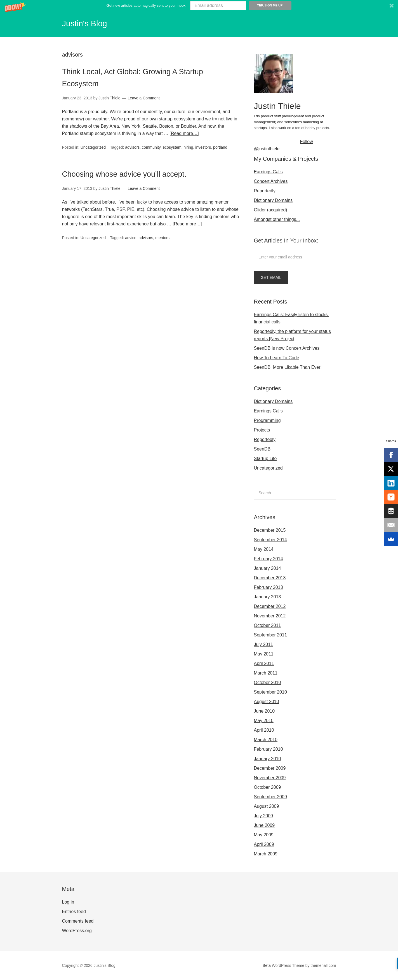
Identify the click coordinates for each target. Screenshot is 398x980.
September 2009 (270, 797)
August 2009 (267, 806)
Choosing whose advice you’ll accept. (146, 173)
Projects (262, 430)
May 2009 (264, 835)
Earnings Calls (268, 172)
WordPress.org (77, 931)
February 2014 (269, 559)
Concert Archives (271, 181)
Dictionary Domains (273, 200)
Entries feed (74, 912)
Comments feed (78, 921)
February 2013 (269, 587)
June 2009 (264, 825)
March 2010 (266, 740)
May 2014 (264, 549)
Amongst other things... (277, 219)
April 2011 (264, 663)
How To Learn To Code (277, 358)
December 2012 (270, 606)
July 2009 (264, 816)
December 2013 (270, 578)
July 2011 (264, 644)
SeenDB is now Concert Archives (287, 348)
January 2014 (268, 568)
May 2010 (264, 721)
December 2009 (270, 768)
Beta (267, 965)
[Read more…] (184, 133)
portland (220, 147)
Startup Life (265, 459)
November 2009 (270, 778)
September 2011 (270, 635)
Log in (68, 902)
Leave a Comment (144, 98)
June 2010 (264, 711)
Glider (260, 210)
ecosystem (172, 147)
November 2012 (270, 616)
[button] (199, 5)
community (151, 147)
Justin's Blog (89, 23)
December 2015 (270, 530)
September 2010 (270, 692)
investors (203, 147)
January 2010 (268, 759)
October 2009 (268, 787)
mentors (162, 237)
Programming (267, 420)
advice (131, 237)
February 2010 (269, 749)
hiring (188, 147)
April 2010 (264, 730)
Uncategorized (93, 147)
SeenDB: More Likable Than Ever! (288, 367)
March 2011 (266, 673)
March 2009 (266, 854)
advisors (132, 147)
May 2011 (264, 654)
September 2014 (270, 540)
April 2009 (264, 844)
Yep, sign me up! (270, 5)
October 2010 (268, 683)
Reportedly (265, 191)
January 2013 (268, 597)
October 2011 (268, 625)
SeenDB (262, 449)
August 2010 (267, 702)
